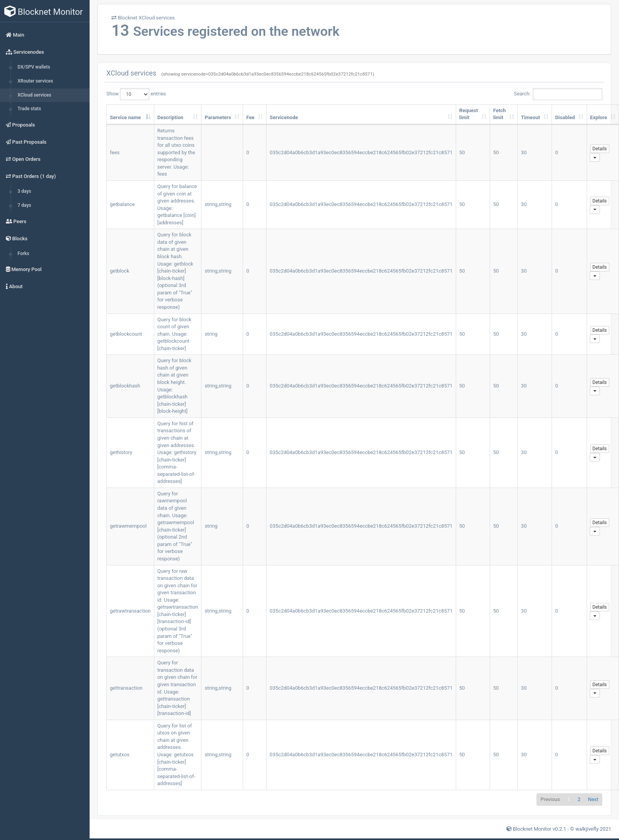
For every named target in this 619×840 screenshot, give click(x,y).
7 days (24, 205)
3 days (24, 191)
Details (600, 149)
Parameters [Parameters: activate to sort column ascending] (218, 117)
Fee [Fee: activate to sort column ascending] (250, 117)
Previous (550, 799)
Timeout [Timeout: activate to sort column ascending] (530, 117)
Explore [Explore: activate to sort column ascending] (599, 117)
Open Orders (23, 159)
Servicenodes (25, 52)
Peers (16, 221)
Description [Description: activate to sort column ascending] (170, 117)
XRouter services (35, 81)
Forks (23, 254)
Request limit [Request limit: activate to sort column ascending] (469, 114)
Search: (558, 94)
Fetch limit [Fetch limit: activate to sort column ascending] (499, 114)
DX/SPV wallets (34, 67)
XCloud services (34, 95)
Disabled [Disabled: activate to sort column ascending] (565, 117)
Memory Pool (24, 269)
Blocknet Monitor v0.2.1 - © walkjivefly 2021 (562, 829)
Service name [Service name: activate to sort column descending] (125, 117)
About (14, 286)
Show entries (136, 94)
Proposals (20, 125)
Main (15, 35)
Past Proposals (26, 142)
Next (593, 799)
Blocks (17, 239)
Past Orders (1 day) (31, 176)
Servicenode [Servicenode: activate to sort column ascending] (284, 117)
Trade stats (29, 109)
